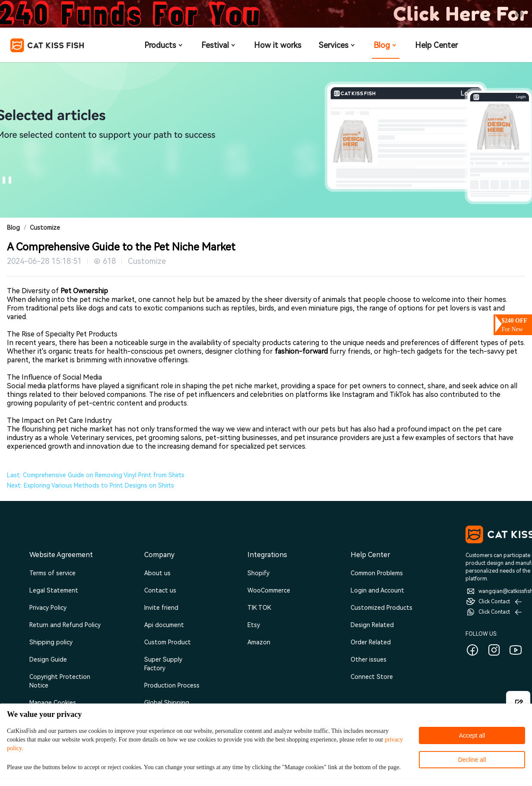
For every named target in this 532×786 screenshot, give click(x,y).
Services (337, 45)
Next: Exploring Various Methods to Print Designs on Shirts (90, 485)
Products (164, 45)
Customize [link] (45, 228)
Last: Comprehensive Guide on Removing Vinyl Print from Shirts (96, 475)
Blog (386, 45)
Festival (219, 45)
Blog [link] (13, 228)
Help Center (436, 45)
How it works (278, 45)
